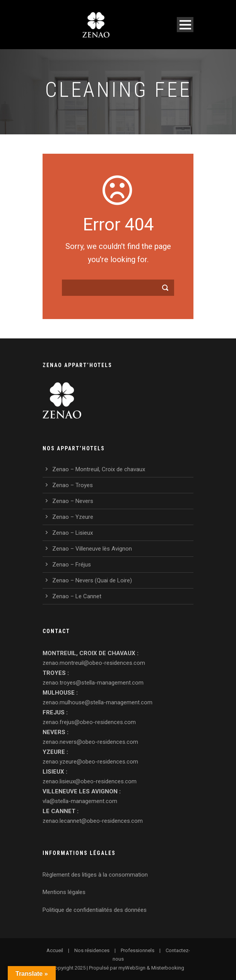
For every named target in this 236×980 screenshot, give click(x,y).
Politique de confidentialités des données (95, 910)
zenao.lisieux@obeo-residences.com (90, 781)
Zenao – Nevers (73, 501)
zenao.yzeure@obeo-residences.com (90, 762)
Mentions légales (64, 892)
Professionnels (138, 950)
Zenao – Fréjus (72, 565)
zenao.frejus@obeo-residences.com (89, 722)
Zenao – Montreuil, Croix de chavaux (99, 469)
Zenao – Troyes (73, 485)
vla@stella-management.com (80, 801)
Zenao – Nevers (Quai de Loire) (92, 580)
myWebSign (132, 968)
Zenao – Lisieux (73, 533)
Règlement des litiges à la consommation (95, 875)
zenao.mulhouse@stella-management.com (97, 702)
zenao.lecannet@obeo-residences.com (93, 821)
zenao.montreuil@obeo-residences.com (94, 663)
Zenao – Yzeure (73, 517)
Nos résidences (92, 950)
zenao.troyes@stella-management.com (93, 683)
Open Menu (185, 25)
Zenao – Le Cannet (77, 596)
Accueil (55, 950)
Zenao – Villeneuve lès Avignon (92, 549)
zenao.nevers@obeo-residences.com (90, 742)
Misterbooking (168, 968)
